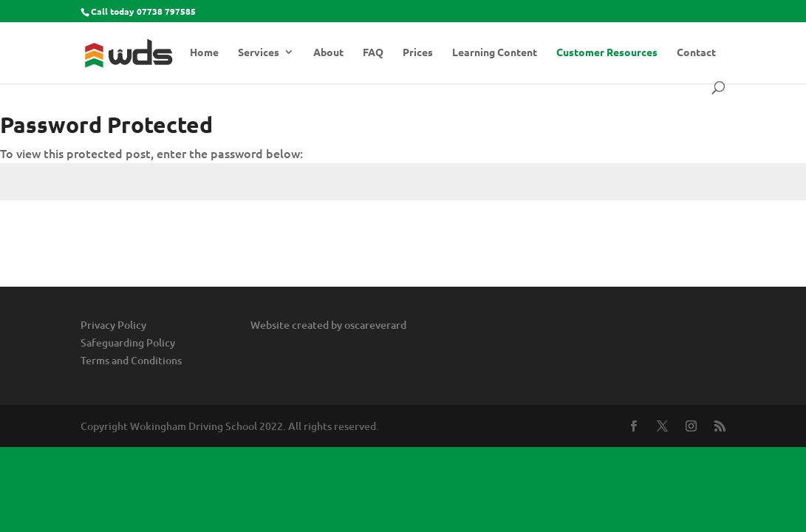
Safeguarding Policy (128, 342)
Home (204, 52)
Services (259, 52)
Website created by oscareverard (328, 325)
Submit (765, 236)
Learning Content (495, 52)
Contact (696, 52)
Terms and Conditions (131, 360)
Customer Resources (607, 52)
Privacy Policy (113, 325)
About (328, 52)
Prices (418, 52)
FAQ (373, 52)
